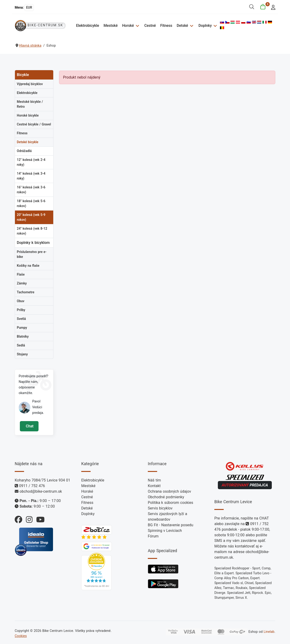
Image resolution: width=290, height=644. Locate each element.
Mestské (110, 26)
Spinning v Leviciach (165, 531)
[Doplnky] (215, 26)
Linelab (269, 632)
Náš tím (154, 480)
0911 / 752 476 (32, 486)
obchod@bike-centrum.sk (41, 491)
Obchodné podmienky (166, 497)
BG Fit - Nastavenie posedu (171, 525)
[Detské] (191, 26)
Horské (128, 26)
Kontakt (154, 486)
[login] (272, 7)
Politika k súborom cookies (170, 503)
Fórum (153, 536)
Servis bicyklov (160, 508)
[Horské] (137, 26)
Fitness (166, 26)
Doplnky (205, 26)
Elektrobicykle (88, 26)
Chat (29, 426)
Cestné (150, 26)
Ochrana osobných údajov (169, 491)
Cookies (21, 636)
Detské (182, 26)
